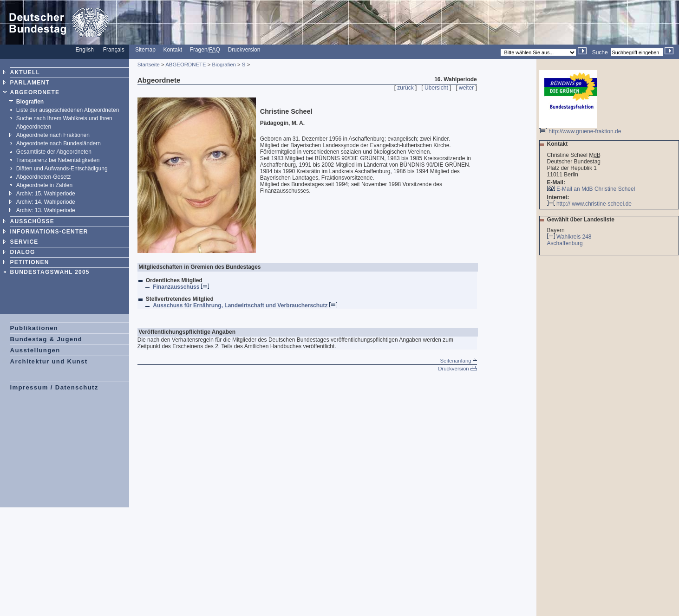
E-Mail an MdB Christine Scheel (596, 189)
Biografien (30, 102)
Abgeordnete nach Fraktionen (53, 135)
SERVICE (24, 242)
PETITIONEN (30, 262)
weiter (466, 88)
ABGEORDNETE (35, 92)
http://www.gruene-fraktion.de (580, 129)
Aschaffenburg (566, 243)
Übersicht (436, 88)
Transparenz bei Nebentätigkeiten (58, 160)
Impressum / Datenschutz (54, 387)
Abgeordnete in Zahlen (44, 185)
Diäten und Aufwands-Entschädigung (62, 169)
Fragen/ (205, 50)
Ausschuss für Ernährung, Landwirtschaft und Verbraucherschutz (245, 305)
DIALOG (23, 252)
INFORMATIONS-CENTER (49, 232)
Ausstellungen (35, 350)
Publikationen (34, 328)
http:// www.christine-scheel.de (589, 204)
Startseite (149, 65)
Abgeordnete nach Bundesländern (59, 143)
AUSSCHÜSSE (32, 221)
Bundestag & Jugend (46, 339)
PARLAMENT (30, 83)
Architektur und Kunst (49, 361)
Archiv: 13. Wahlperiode (46, 210)
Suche (600, 52)
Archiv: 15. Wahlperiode (46, 194)
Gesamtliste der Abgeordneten (54, 152)
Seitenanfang (458, 361)
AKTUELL (25, 72)
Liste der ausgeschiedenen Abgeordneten (68, 110)
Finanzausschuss (181, 287)
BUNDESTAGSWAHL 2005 (50, 272)
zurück (405, 88)
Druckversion (244, 50)
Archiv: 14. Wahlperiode (46, 202)
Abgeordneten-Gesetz (43, 177)
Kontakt (173, 50)
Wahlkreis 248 (574, 237)
